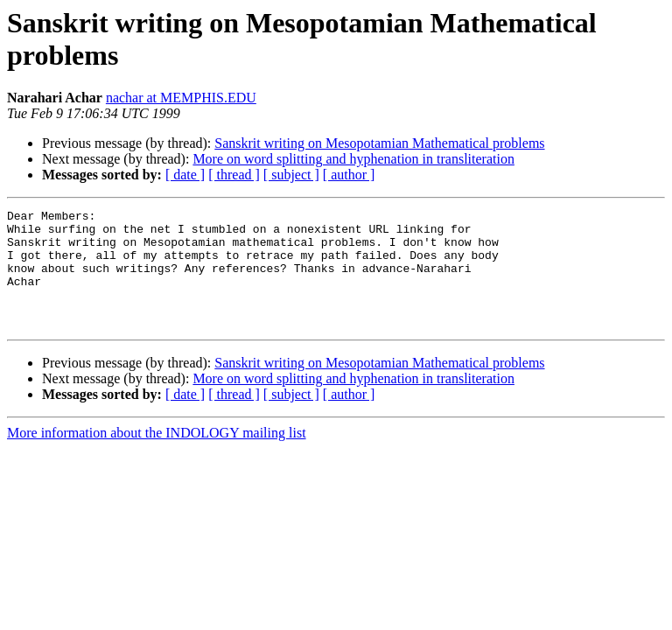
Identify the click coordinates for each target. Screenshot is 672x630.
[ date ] (185, 175)
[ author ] (349, 175)
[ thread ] (234, 175)
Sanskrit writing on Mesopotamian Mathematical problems (379, 143)
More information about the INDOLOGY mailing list (157, 456)
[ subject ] (291, 175)
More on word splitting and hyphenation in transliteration (353, 159)
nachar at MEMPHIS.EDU (181, 98)
